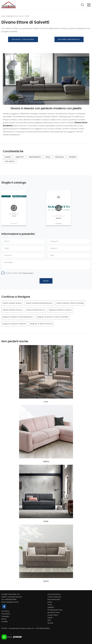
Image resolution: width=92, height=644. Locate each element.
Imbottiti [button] (20, 157)
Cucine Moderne (54, 594)
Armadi (50, 623)
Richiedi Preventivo (69, 39)
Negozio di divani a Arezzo (60, 310)
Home (3, 16)
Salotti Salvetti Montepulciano (39, 303)
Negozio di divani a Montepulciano (18, 317)
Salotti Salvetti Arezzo (12, 303)
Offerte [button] (72, 157)
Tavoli (50, 605)
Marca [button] (8, 157)
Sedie (50, 602)
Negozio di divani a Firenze (14, 324)
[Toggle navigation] (89, 5)
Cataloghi (5, 616)
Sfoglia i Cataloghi (23, 39)
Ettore (27, 16)
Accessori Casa (54, 612)
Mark (46, 521)
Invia (46, 281)
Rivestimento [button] (35, 157)
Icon (46, 402)
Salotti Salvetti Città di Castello (70, 303)
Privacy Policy (28, 273)
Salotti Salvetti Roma (35, 310)
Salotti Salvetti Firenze (12, 310)
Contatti (4, 622)
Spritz (46, 581)
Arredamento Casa (12, 16)
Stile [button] (48, 157)
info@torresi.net (12, 602)
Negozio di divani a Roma (41, 324)
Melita (46, 462)
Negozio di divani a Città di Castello (53, 317)
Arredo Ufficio (53, 615)
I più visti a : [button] (10, 161)
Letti (49, 620)
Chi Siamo (5, 611)
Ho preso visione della (19, 273)
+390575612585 (10, 599)
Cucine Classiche (54, 597)
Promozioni (6, 614)
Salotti (22, 16)
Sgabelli (51, 607)
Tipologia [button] (59, 157)
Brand (4, 619)
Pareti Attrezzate (54, 599)
